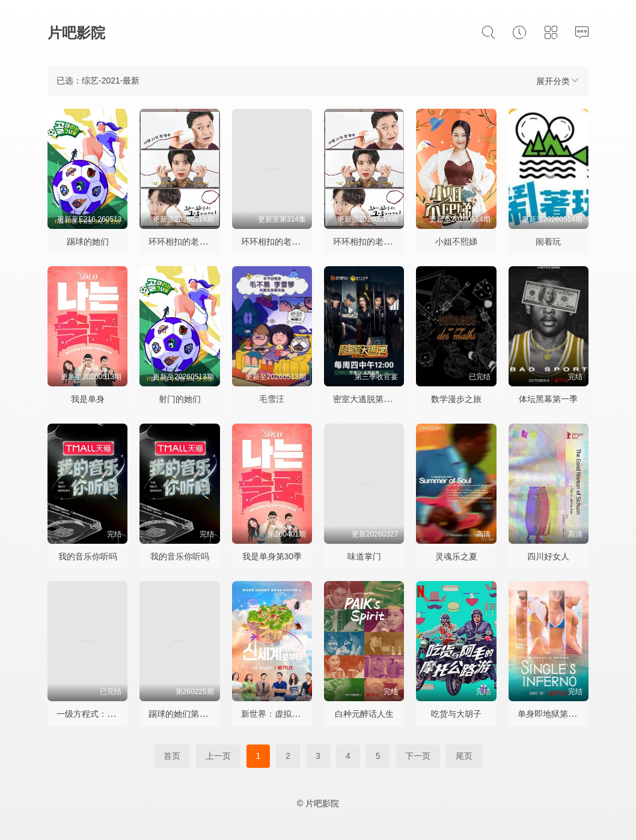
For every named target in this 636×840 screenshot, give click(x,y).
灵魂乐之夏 (456, 556)
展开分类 (558, 81)
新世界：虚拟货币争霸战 (287, 714)
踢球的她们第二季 (182, 714)
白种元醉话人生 (364, 714)
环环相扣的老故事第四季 (195, 242)
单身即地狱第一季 (551, 714)
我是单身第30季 (272, 556)
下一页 (418, 756)
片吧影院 (76, 33)
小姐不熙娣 (456, 242)
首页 (172, 756)
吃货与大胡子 (456, 714)
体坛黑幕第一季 (548, 399)
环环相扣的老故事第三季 (287, 242)
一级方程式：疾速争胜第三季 (111, 714)
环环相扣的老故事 (367, 242)
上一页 (218, 756)
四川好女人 (548, 556)
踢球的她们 (88, 242)
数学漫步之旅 (456, 399)
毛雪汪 (272, 399)
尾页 (464, 756)
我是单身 (88, 399)
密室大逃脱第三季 (367, 399)
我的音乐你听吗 (88, 556)
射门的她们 (180, 399)
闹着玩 (548, 242)
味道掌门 (364, 556)
